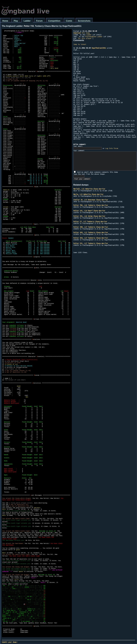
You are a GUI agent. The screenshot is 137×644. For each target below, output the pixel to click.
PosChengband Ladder (94, 36)
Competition (54, 21)
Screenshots (84, 21)
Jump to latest (80, 44)
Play (16, 21)
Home (5, 21)
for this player (85, 38)
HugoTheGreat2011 (99, 48)
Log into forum (112, 148)
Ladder (27, 21)
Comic (69, 21)
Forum (39, 21)
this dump (82, 33)
